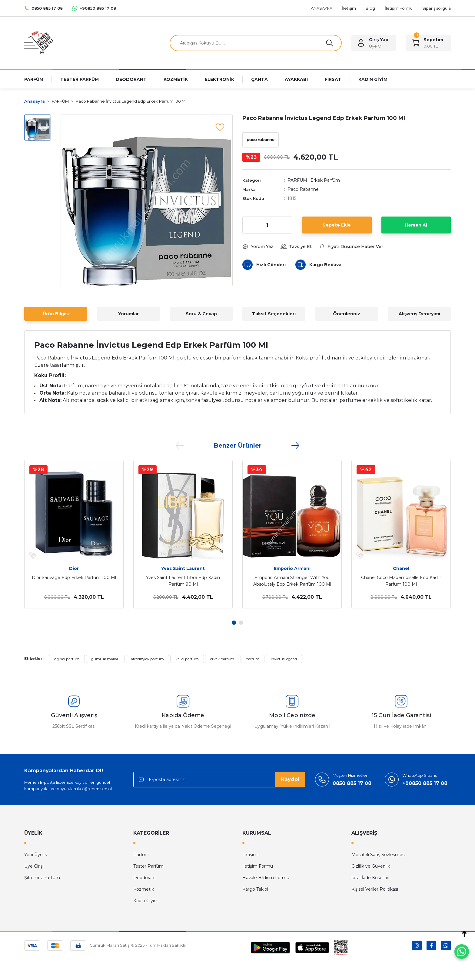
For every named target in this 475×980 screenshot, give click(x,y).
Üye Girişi (34, 866)
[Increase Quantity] (286, 225)
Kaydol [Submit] (290, 779)
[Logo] (39, 43)
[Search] (256, 43)
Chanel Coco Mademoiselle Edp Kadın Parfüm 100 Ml (401, 581)
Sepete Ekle (337, 225)
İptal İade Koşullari (370, 878)
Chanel (401, 568)
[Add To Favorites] (220, 127)
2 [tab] (241, 623)
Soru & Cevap (201, 314)
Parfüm (141, 855)
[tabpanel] (74, 534)
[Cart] (428, 43)
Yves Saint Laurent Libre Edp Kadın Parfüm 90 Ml (183, 581)
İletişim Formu (258, 866)
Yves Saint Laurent (183, 568)
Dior (74, 568)
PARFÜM (297, 180)
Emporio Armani (292, 568)
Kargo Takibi (255, 889)
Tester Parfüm (148, 866)
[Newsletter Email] (219, 780)
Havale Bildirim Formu (266, 878)
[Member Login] (374, 43)
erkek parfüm (222, 659)
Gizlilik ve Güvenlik (371, 866)
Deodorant (145, 878)
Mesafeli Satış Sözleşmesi (378, 855)
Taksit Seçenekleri (274, 314)
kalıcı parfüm (187, 659)
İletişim (250, 855)
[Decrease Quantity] (249, 225)
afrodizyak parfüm (147, 659)
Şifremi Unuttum (42, 878)
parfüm (252, 659)
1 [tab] (234, 623)
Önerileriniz (347, 314)
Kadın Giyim (146, 901)
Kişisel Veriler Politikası (375, 889)
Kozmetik (144, 889)
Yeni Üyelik (36, 855)
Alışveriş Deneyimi (419, 314)
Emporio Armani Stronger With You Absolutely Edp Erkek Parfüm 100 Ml (292, 581)
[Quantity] (267, 225)
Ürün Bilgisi (56, 314)
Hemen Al (416, 225)
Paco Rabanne (303, 189)
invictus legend (284, 659)
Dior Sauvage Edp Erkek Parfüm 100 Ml (74, 578)
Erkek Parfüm (325, 180)
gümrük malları (105, 659)
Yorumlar (128, 314)
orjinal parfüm (67, 659)
